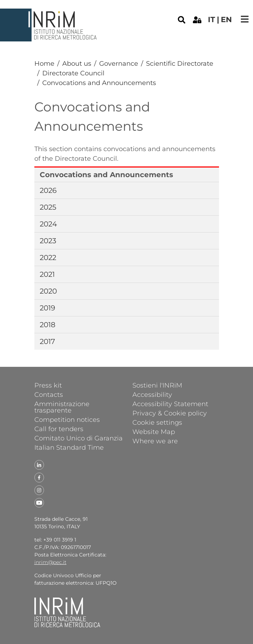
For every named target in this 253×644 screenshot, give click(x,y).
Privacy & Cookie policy (170, 413)
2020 (48, 291)
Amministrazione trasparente (62, 407)
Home (44, 64)
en (226, 19)
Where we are (155, 441)
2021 (47, 274)
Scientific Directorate (180, 64)
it (211, 19)
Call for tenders (59, 429)
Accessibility (152, 394)
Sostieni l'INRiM (157, 385)
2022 (48, 258)
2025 (48, 207)
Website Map (154, 431)
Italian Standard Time (69, 447)
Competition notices (67, 419)
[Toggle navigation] (245, 19)
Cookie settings (157, 422)
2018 (48, 325)
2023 (48, 241)
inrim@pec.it (50, 562)
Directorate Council (73, 73)
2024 (48, 224)
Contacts (49, 394)
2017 (47, 341)
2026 (48, 190)
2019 (47, 308)
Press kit (48, 385)
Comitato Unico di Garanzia (79, 438)
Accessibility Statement (170, 404)
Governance (119, 64)
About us (77, 64)
